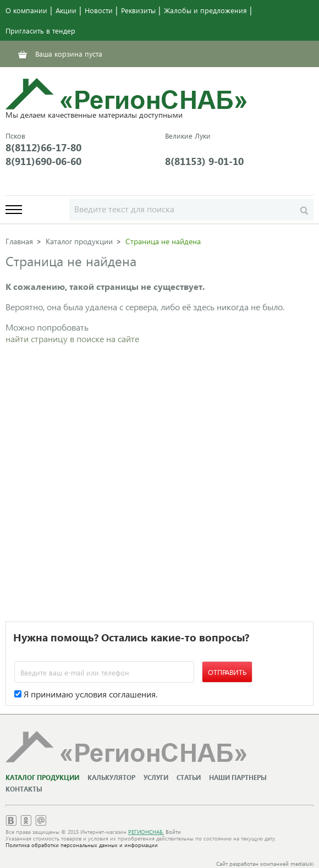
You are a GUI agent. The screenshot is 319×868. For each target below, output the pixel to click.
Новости (99, 10)
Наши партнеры (238, 778)
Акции (66, 10)
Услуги (156, 778)
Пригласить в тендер (40, 31)
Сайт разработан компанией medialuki (265, 864)
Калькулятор (111, 778)
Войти (173, 832)
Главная (19, 241)
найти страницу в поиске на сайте (72, 339)
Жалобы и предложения (205, 10)
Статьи (189, 778)
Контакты (24, 789)
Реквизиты (138, 10)
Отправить (227, 672)
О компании (26, 10)
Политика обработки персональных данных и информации (82, 845)
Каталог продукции (79, 241)
